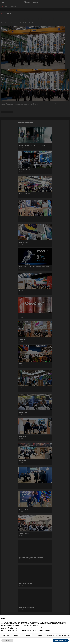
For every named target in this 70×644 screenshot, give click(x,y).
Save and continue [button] (61, 641)
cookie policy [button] (35, 625)
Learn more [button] (7, 641)
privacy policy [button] (58, 622)
